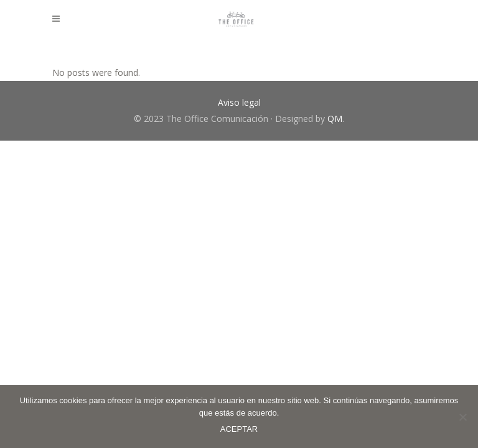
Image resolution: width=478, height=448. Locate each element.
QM (335, 119)
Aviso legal (239, 102)
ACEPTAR (239, 429)
